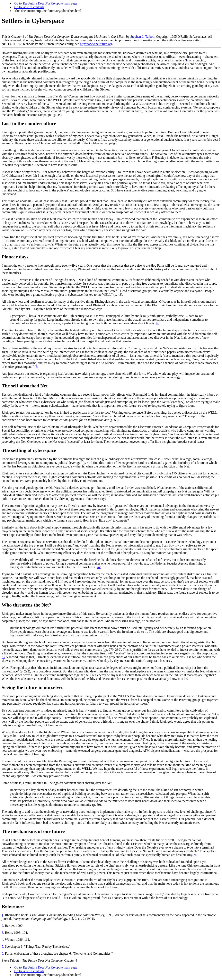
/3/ (36, 367)
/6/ (196, 855)
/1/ (187, 60)
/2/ (158, 323)
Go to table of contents (29, 7)
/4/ (99, 567)
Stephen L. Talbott (142, 37)
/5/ (3, 657)
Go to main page (46, 3)
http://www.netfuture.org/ (97, 44)
